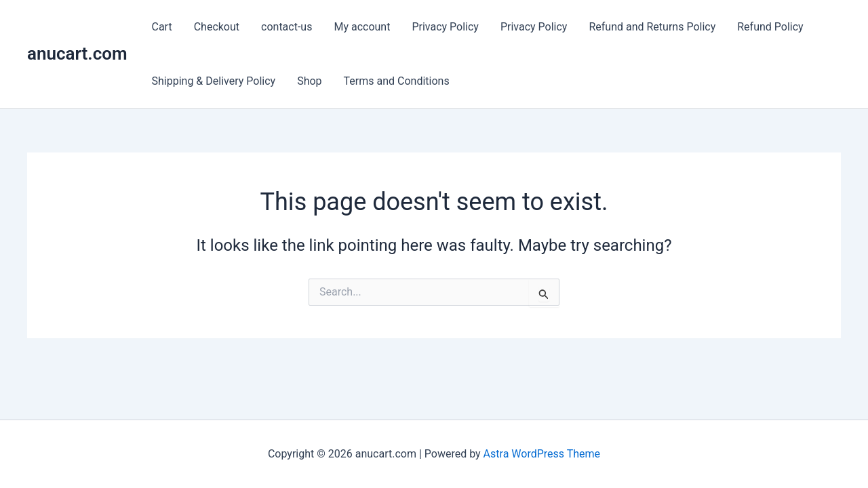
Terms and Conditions (397, 81)
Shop (309, 81)
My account (362, 27)
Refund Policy (770, 27)
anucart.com (77, 54)
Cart (162, 27)
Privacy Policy (445, 27)
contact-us (287, 27)
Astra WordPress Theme (542, 454)
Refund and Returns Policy (652, 27)
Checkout (217, 27)
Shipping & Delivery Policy (214, 81)
